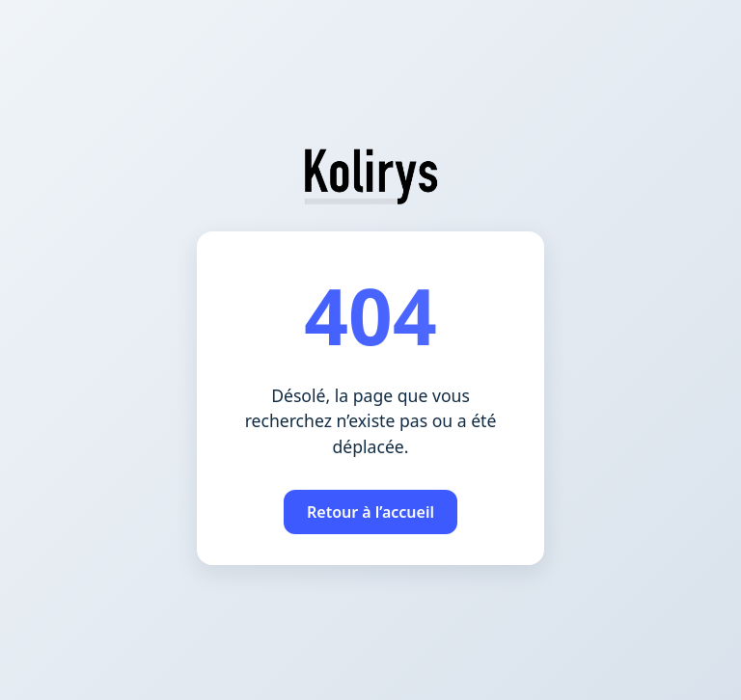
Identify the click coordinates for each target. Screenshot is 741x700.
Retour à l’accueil (370, 512)
